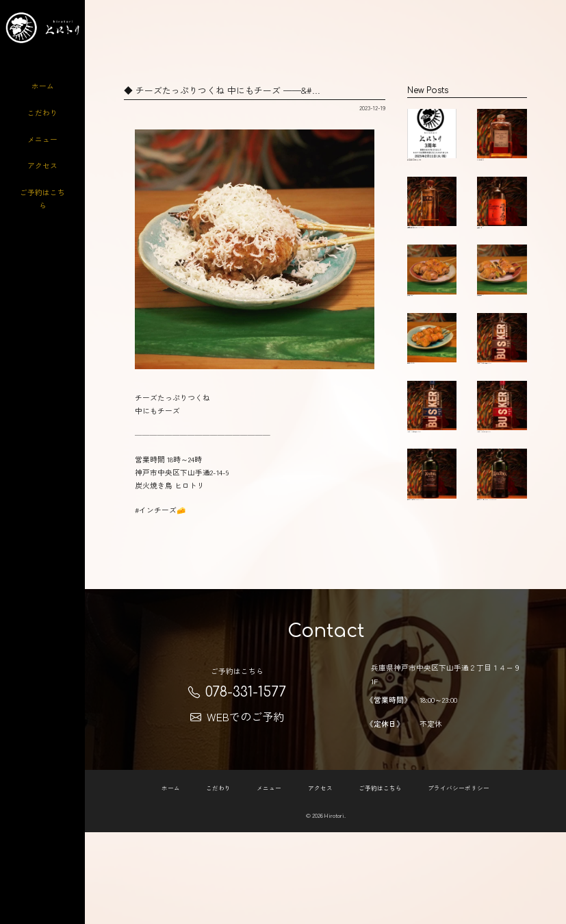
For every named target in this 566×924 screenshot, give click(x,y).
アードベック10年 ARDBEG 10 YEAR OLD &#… (502, 598)
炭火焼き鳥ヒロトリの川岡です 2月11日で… (432, 147)
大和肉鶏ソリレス (432, 326)
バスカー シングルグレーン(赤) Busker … (502, 505)
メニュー (42, 139)
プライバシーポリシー (459, 879)
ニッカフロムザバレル (502, 144)
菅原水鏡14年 (502, 233)
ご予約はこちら (42, 198)
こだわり (42, 113)
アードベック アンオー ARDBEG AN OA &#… (432, 598)
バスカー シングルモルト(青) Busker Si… (432, 501)
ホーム (43, 86)
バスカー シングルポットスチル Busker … (502, 412)
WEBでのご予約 (237, 808)
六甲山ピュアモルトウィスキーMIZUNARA (432, 240)
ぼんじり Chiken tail (432, 405)
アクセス (42, 165)
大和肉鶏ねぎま (502, 326)
